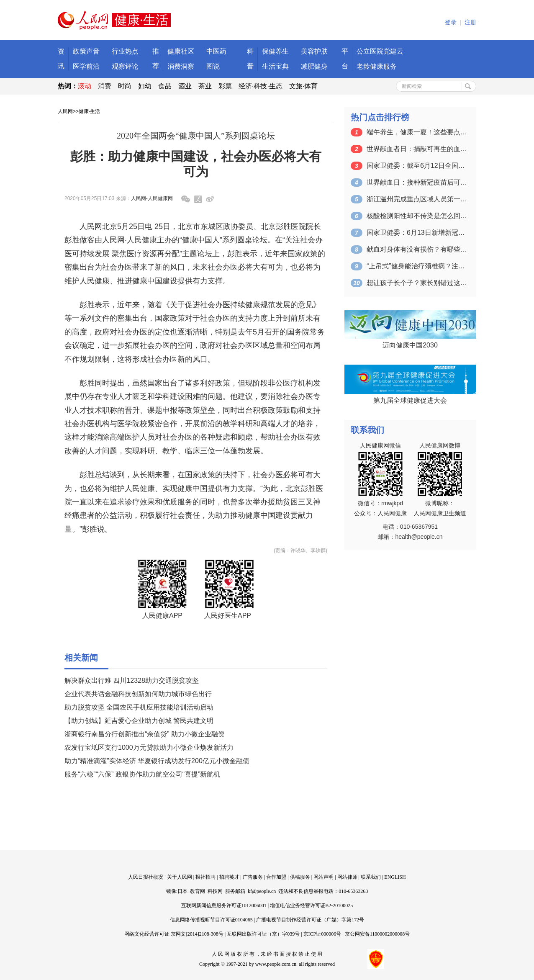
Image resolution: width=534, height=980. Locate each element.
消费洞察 (181, 66)
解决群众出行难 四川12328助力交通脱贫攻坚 (132, 680)
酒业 (185, 86)
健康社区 (181, 51)
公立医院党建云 (380, 51)
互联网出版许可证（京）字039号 (263, 934)
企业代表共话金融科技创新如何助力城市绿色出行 (138, 694)
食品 (165, 86)
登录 (451, 22)
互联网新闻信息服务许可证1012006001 (224, 905)
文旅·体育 (303, 86)
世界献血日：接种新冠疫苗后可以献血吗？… (417, 182)
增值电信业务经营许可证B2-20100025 (311, 905)
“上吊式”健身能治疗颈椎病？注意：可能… (417, 266)
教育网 (198, 891)
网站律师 (347, 877)
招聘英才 (229, 877)
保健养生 (275, 51)
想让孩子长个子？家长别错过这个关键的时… (417, 283)
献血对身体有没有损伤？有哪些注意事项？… (417, 249)
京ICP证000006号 (322, 934)
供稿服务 (300, 877)
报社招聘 (205, 877)
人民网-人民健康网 (152, 198)
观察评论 (125, 66)
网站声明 (323, 877)
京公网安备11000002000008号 (377, 934)
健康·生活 (89, 111)
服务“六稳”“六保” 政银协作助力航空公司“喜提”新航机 (142, 774)
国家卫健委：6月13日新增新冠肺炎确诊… (417, 233)
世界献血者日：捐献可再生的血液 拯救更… (417, 149)
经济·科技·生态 (261, 86)
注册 (470, 22)
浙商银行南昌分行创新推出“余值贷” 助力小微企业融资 (145, 734)
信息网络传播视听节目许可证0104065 (211, 920)
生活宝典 (275, 66)
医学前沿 (86, 66)
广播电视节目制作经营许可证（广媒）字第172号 (310, 920)
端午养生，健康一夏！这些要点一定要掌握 (417, 132)
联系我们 (371, 877)
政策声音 (86, 51)
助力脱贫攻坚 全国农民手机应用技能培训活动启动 (139, 707)
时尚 (125, 86)
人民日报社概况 (146, 877)
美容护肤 (314, 51)
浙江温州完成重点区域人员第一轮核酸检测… (417, 199)
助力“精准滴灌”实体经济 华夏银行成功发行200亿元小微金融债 (157, 761)
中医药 (216, 51)
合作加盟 (276, 877)
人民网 (65, 111)
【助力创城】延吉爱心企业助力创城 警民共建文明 (139, 721)
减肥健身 (314, 66)
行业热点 (125, 51)
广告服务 (253, 877)
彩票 (225, 86)
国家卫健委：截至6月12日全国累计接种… (417, 166)
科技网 (215, 891)
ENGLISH (395, 877)
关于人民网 (180, 877)
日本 (182, 891)
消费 (105, 86)
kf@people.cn (262, 891)
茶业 (205, 86)
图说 (213, 66)
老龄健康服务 (377, 66)
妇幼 (145, 86)
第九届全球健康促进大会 (410, 400)
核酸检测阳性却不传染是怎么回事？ (417, 216)
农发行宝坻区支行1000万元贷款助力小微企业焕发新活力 (149, 747)
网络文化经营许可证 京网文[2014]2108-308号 (174, 934)
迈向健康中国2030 (410, 345)
